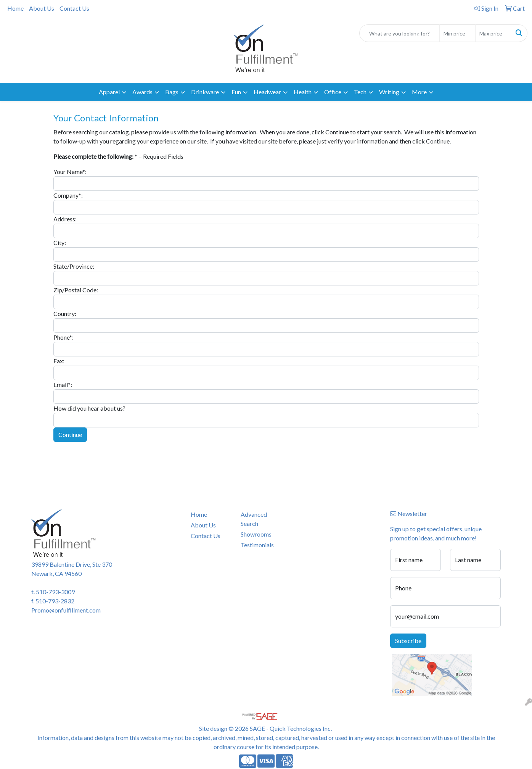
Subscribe (408, 641)
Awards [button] (142, 92)
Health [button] (303, 92)
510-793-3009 (55, 592)
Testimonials (257, 545)
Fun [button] (236, 92)
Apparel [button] (109, 92)
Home (15, 8)
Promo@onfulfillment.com (66, 610)
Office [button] (333, 92)
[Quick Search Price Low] (457, 33)
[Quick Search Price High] (493, 33)
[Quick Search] (399, 33)
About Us (42, 8)
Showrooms (256, 534)
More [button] (419, 92)
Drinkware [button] (205, 92)
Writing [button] (389, 92)
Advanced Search (254, 519)
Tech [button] (360, 92)
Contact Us (74, 8)
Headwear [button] (267, 92)
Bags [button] (172, 92)
